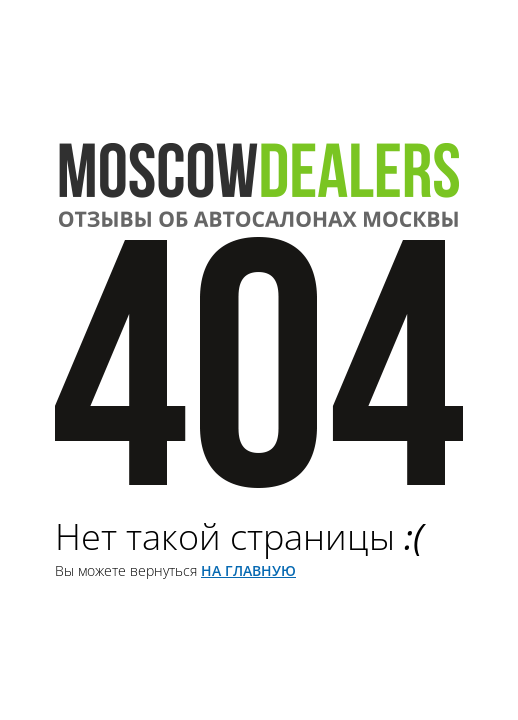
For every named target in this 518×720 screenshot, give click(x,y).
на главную (248, 570)
